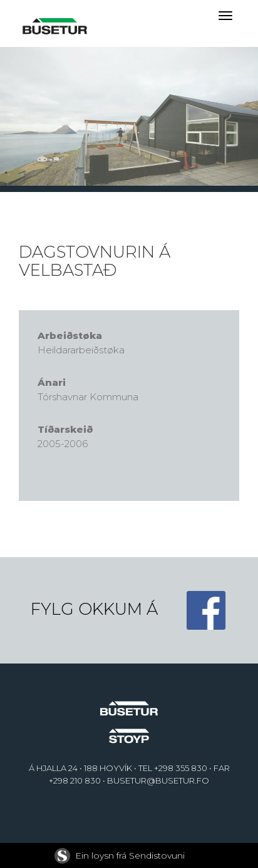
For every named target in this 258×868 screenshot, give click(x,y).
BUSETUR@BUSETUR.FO (158, 780)
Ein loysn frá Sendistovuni (120, 855)
